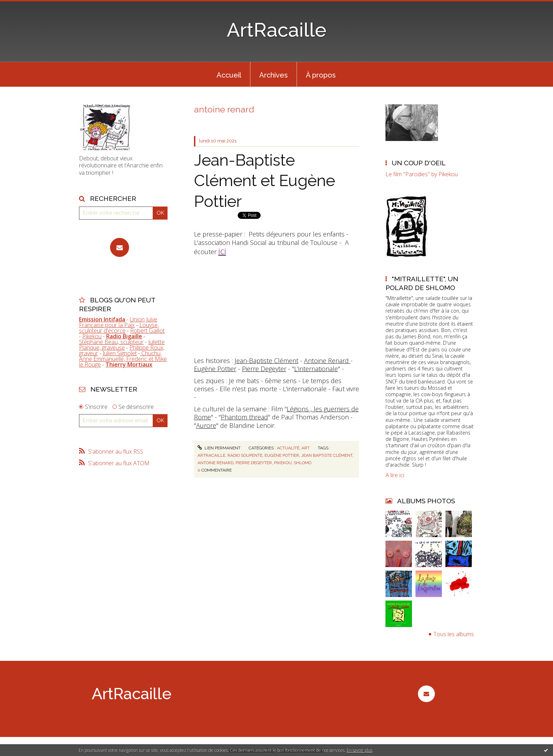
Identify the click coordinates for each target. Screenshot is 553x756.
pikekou (283, 463)
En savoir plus (360, 750)
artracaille (211, 455)
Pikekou (92, 336)
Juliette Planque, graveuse (122, 345)
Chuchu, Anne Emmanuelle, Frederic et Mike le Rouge (123, 359)
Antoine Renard (327, 361)
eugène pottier (282, 455)
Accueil (229, 75)
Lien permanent (219, 448)
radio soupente (245, 455)
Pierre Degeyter (264, 369)
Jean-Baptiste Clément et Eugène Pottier (265, 181)
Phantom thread (244, 417)
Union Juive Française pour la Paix (118, 322)
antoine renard (215, 463)
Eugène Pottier (215, 369)
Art (306, 448)
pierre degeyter (254, 463)
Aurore (206, 425)
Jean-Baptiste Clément (266, 361)
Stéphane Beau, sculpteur (111, 342)
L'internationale (316, 369)
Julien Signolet (120, 353)
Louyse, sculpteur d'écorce (119, 328)
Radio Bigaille (124, 336)
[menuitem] (229, 74)
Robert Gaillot (147, 331)
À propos (321, 75)
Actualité (288, 448)
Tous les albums (454, 634)
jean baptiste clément (327, 455)
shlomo (303, 463)
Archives (274, 75)
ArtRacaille (277, 30)
